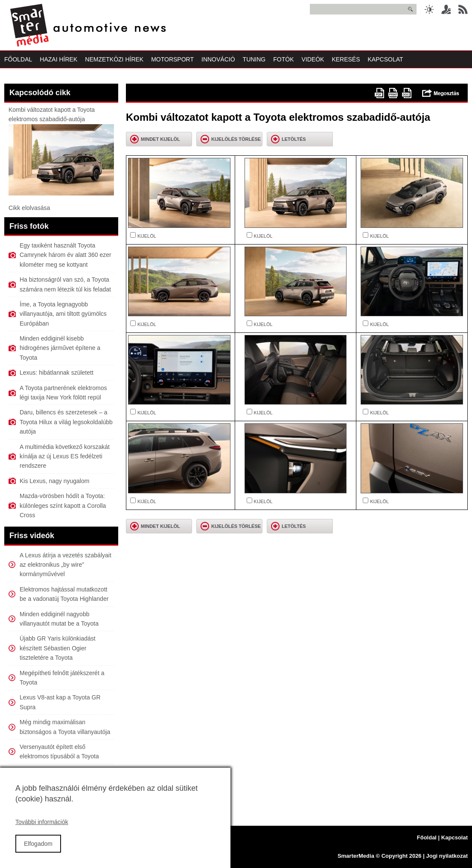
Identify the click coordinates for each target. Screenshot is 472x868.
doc (407, 93)
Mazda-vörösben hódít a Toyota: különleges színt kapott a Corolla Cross (63, 505)
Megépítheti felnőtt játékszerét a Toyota (62, 678)
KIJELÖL (147, 236)
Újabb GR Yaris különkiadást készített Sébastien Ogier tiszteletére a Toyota (58, 648)
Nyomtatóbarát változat (393, 93)
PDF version (379, 93)
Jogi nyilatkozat (447, 856)
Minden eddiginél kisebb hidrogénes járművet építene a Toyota (60, 348)
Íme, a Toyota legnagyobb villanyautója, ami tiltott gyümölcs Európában (63, 314)
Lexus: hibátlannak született (57, 373)
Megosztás (441, 93)
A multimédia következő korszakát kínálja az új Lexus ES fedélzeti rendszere (65, 456)
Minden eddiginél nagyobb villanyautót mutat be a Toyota (59, 619)
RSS (463, 9)
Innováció (218, 59)
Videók (313, 59)
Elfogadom (38, 851)
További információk (42, 830)
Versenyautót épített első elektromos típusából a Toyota (59, 751)
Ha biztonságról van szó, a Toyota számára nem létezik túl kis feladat (65, 284)
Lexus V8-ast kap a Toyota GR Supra (60, 702)
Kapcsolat (386, 59)
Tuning (254, 59)
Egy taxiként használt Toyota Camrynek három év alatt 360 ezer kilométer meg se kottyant (66, 255)
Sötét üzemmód (429, 9)
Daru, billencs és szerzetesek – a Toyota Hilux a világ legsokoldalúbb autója (66, 422)
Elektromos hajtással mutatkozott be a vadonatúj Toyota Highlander (64, 594)
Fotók (283, 59)
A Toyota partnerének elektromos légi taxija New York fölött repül (63, 393)
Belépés (446, 9)
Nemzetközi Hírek (114, 59)
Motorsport (172, 59)
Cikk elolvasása (29, 208)
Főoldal (18, 59)
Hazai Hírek (58, 59)
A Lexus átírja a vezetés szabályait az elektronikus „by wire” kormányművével (66, 565)
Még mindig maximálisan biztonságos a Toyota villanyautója (65, 727)
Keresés (346, 59)
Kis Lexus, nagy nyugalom (54, 481)
